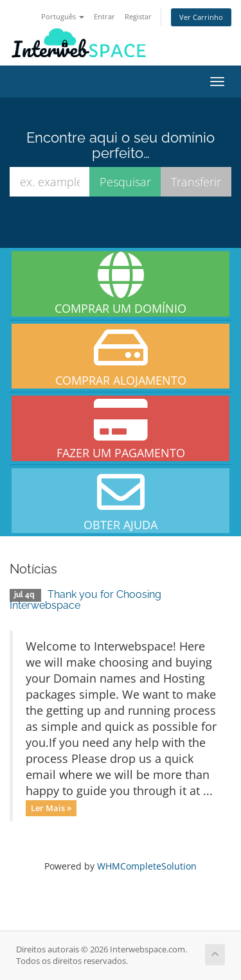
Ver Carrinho (201, 17)
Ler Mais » (51, 808)
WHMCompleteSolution (147, 866)
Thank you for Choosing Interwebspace (85, 600)
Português (63, 16)
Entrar (104, 16)
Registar (138, 16)
